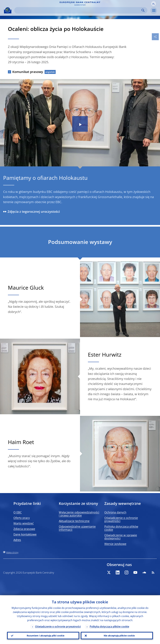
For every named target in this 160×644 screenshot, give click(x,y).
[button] (154, 4)
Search (143, 10)
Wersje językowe (115, 544)
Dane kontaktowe (25, 534)
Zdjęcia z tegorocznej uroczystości (32, 212)
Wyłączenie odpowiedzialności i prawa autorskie (79, 514)
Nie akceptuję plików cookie (119, 635)
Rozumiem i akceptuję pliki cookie (46, 635)
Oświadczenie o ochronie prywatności (121, 519)
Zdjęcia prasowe (24, 529)
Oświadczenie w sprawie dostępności (121, 537)
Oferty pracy (22, 518)
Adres (17, 540)
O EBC (18, 512)
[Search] (78, 10)
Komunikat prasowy (28, 72)
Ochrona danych (115, 512)
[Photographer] (157, 166)
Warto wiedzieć (24, 523)
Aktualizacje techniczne (74, 521)
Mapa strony (12, 552)
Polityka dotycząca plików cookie (121, 528)
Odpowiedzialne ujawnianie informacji (77, 528)
